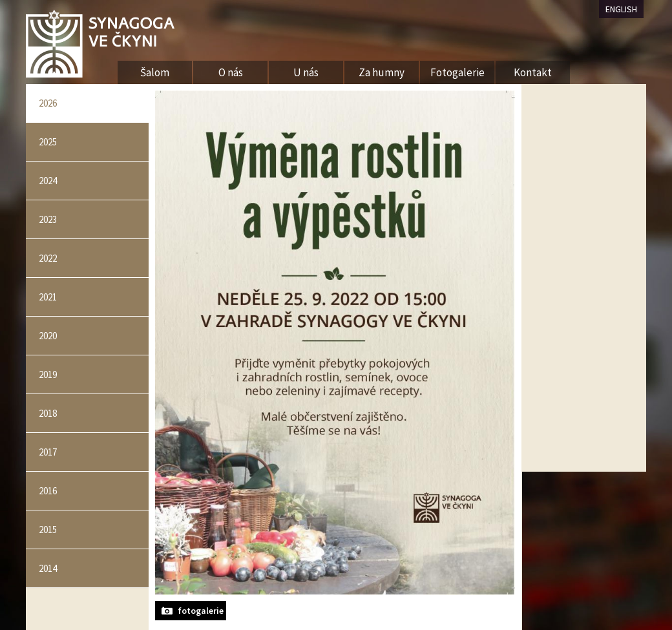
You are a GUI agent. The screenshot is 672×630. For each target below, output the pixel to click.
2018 (48, 413)
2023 (48, 219)
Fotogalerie (457, 72)
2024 (48, 181)
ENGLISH (621, 9)
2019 (48, 374)
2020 (48, 336)
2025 (48, 142)
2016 (48, 491)
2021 (48, 297)
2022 (48, 258)
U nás (306, 72)
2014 (48, 568)
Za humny (382, 72)
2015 (48, 530)
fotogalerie (201, 611)
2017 (48, 452)
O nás (231, 72)
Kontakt (533, 72)
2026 (48, 103)
